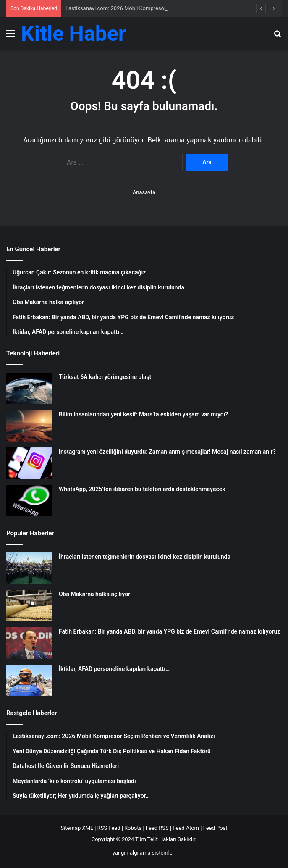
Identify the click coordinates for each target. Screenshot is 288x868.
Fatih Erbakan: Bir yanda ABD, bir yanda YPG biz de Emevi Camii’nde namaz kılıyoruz (169, 631)
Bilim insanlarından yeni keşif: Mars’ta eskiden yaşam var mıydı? (143, 414)
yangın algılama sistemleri (144, 853)
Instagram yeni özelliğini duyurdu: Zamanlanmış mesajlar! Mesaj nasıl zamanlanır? (167, 452)
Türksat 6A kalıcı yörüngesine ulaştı (106, 377)
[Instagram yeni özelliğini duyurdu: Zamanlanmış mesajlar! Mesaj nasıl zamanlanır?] (29, 463)
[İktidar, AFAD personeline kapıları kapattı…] (29, 680)
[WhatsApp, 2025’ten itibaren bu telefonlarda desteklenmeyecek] (29, 501)
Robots (133, 828)
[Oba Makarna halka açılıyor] (29, 606)
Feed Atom (186, 828)
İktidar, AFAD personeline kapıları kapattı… (114, 669)
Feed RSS (157, 828)
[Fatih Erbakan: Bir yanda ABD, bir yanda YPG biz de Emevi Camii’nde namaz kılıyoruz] (29, 643)
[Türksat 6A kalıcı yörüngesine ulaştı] (29, 388)
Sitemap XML (77, 828)
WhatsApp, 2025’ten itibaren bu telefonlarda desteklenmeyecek (142, 489)
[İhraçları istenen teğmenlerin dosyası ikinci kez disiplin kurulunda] (29, 568)
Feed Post (215, 828)
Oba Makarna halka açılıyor (94, 594)
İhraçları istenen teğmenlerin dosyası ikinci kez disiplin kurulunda (145, 557)
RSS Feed (109, 828)
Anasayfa (144, 192)
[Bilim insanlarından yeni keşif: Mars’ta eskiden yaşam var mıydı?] (29, 426)
